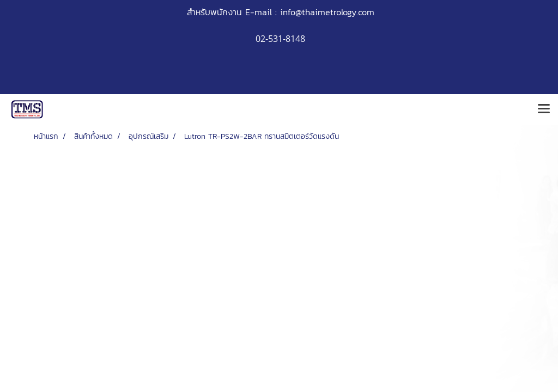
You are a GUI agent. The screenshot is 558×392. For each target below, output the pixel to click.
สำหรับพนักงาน (214, 12)
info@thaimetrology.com (327, 12)
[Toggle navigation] (544, 109)
